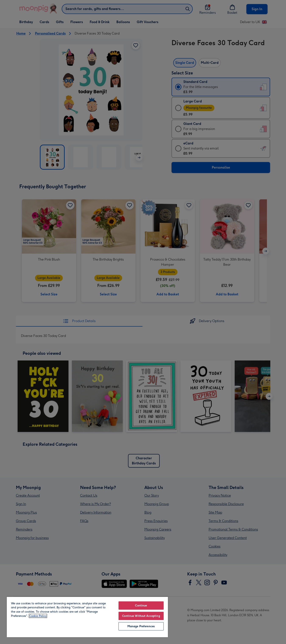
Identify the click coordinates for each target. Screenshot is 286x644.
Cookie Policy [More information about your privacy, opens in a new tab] (38, 616)
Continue (141, 606)
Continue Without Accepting (141, 616)
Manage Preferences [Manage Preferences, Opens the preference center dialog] (141, 626)
